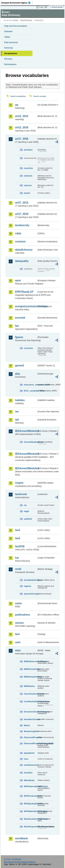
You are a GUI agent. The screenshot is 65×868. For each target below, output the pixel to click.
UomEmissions (30, 765)
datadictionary (24, 250)
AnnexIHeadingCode (30, 442)
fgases (19, 337)
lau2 (18, 538)
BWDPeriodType (30, 669)
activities (28, 150)
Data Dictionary (26, 20)
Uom (26, 759)
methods (28, 176)
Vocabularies (11, 53)
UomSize (28, 773)
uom (18, 642)
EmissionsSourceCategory (30, 712)
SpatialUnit (29, 753)
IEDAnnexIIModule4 (26, 468)
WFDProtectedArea (30, 796)
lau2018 (20, 546)
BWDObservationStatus (30, 661)
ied (17, 420)
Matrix (27, 725)
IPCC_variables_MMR (30, 391)
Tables (7, 37)
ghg (17, 374)
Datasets (8, 31)
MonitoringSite (30, 731)
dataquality (22, 261)
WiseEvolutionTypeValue (30, 819)
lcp (17, 558)
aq (17, 105)
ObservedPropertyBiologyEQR (30, 743)
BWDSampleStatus (30, 677)
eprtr (18, 280)
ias (17, 411)
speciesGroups (30, 594)
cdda (18, 233)
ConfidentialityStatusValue (30, 701)
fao (17, 326)
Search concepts (40, 96)
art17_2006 (22, 139)
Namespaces (10, 64)
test (17, 634)
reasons (28, 185)
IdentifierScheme (30, 719)
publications (23, 615)
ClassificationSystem (30, 694)
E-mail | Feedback (13, 859)
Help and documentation (16, 26)
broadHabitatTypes (30, 580)
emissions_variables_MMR (30, 385)
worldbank (21, 838)
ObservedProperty (30, 737)
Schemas (9, 48)
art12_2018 (22, 127)
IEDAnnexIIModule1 (26, 431)
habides (20, 400)
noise (18, 603)
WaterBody (29, 780)
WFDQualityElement (30, 804)
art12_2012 (22, 116)
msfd (18, 569)
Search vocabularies (18, 96)
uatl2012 (28, 519)
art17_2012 (22, 203)
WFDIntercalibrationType (30, 786)
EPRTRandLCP (24, 292)
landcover (21, 494)
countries (28, 168)
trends (27, 193)
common (20, 242)
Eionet (16, 20)
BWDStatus (29, 686)
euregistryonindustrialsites (26, 306)
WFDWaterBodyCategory (30, 811)
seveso (19, 623)
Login (41, 7)
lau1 (18, 530)
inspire (19, 483)
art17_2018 (22, 214)
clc (25, 505)
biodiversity (22, 225)
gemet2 (20, 366)
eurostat (20, 318)
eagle (26, 511)
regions (27, 586)
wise (18, 650)
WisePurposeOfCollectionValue (30, 827)
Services (8, 59)
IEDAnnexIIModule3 (26, 454)
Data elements (11, 42)
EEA (17, 3)
